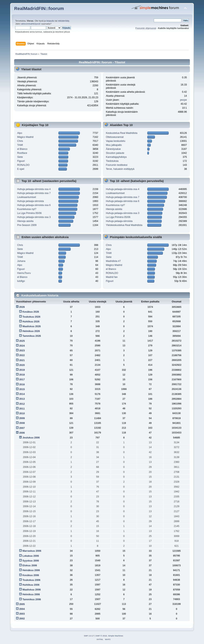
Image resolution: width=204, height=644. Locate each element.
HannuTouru (24, 273)
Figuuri (21, 161)
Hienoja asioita (25, 221)
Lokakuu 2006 (31, 556)
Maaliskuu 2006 (32, 590)
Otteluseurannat (115, 137)
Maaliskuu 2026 (32, 326)
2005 (22, 604)
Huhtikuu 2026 (31, 322)
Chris (20, 141)
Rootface (22, 153)
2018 (22, 375)
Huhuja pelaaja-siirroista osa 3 (34, 217)
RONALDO (23, 165)
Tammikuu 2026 (32, 336)
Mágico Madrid (25, 137)
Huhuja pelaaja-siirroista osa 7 (34, 193)
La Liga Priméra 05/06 (29, 213)
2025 (22, 341)
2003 (22, 614)
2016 (22, 385)
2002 (22, 619)
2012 (22, 404)
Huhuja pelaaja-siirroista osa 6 (34, 205)
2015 (22, 389)
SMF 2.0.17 (89, 636)
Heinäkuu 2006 (31, 570)
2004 (22, 609)
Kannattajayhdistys (116, 157)
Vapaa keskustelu (116, 141)
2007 (22, 428)
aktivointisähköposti (31, 24)
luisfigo (21, 281)
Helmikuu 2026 (31, 331)
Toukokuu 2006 (31, 580)
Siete (20, 157)
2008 (22, 423)
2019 (22, 370)
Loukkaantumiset (26, 197)
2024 (22, 346)
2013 (22, 399)
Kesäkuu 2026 (31, 312)
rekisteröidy (64, 21)
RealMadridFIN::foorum (39, 8)
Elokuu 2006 (30, 565)
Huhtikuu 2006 (31, 585)
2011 (22, 409)
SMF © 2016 (101, 636)
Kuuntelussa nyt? (27, 209)
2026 (22, 307)
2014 (22, 394)
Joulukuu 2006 (31, 438)
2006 (22, 433)
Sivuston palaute (115, 153)
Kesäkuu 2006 (31, 575)
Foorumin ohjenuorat (146, 28)
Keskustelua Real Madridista (122, 133)
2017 (22, 380)
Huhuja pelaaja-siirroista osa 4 (34, 189)
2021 (22, 360)
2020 (22, 365)
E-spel (21, 169)
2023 (22, 351)
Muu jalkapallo (114, 145)
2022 (22, 355)
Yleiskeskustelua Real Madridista (124, 225)
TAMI (20, 145)
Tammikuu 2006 (32, 599)
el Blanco (22, 149)
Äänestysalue (113, 149)
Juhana (21, 261)
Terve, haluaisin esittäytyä (120, 169)
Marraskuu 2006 (32, 551)
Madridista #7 (113, 261)
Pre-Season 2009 (27, 225)
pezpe (183, 100)
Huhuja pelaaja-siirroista (30, 201)
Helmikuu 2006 (31, 594)
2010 (22, 413)
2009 (22, 418)
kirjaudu (50, 21)
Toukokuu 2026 (31, 317)
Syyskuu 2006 (31, 561)
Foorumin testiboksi (117, 165)
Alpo (20, 133)
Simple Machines (116, 636)
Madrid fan (112, 277)
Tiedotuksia (112, 161)
